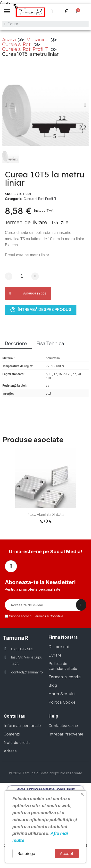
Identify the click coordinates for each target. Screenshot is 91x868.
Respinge (26, 854)
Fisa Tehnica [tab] (50, 343)
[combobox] (45, 24)
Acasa (9, 40)
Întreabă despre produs (41, 310)
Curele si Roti (17, 44)
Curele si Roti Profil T (25, 49)
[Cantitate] (22, 276)
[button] (7, 11)
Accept (67, 854)
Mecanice (37, 40)
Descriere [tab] (16, 343)
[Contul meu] (52, 11)
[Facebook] (11, 566)
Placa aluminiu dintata (45, 514)
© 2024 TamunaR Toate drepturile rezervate (46, 773)
